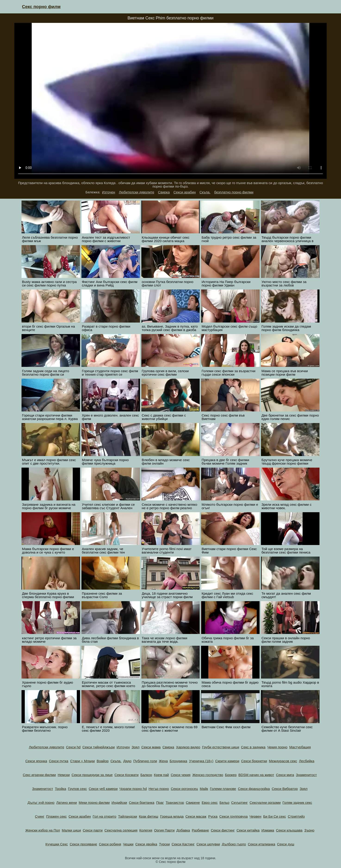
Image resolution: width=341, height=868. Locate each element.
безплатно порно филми (234, 192)
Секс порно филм (41, 7)
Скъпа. (205, 192)
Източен (109, 192)
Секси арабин (185, 192)
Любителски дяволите (137, 192)
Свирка (164, 192)
